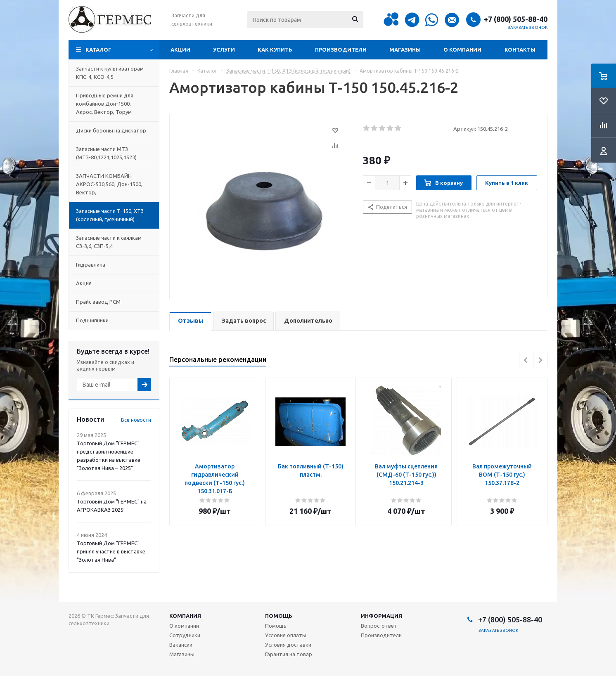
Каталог (98, 50)
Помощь (279, 616)
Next (540, 360)
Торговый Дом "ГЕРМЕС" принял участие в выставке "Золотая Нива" (111, 551)
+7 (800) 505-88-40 (516, 19)
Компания (185, 616)
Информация (381, 616)
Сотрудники (185, 635)
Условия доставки (288, 645)
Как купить (275, 50)
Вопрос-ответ (379, 626)
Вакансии (181, 645)
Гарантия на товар (289, 654)
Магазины (405, 50)
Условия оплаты (286, 635)
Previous (526, 360)
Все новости (136, 420)
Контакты (520, 50)
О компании (462, 50)
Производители (341, 50)
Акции (180, 50)
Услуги (224, 50)
